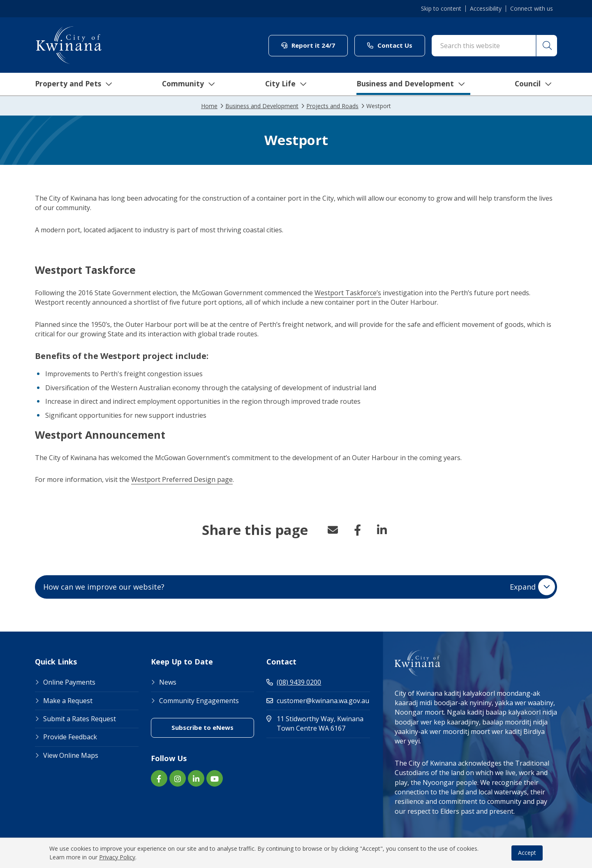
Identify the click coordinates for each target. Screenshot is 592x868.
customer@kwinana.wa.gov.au (318, 701)
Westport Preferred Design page (182, 479)
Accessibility (486, 9)
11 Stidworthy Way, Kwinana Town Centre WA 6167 (318, 723)
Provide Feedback (70, 737)
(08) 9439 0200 (294, 682)
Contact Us (390, 45)
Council (532, 84)
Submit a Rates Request (80, 719)
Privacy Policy (117, 857)
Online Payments (69, 682)
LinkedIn (382, 530)
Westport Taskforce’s (348, 293)
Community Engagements (199, 701)
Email (333, 530)
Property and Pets (69, 84)
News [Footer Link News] (168, 682)
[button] (546, 46)
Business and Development (408, 84)
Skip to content (441, 9)
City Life (282, 84)
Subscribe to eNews (202, 727)
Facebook (357, 530)
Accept (527, 853)
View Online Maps (71, 755)
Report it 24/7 (308, 45)
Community (185, 84)
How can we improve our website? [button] (289, 587)
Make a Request (68, 701)
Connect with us (532, 9)
